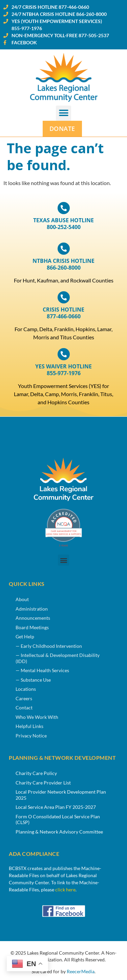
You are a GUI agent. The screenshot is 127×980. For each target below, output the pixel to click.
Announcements (33, 618)
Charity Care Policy (36, 773)
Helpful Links (29, 726)
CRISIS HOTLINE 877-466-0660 (63, 313)
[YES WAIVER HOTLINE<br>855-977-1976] (64, 354)
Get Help (25, 636)
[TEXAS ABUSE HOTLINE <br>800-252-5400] (64, 208)
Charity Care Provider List (43, 783)
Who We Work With (37, 717)
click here (65, 890)
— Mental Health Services (42, 670)
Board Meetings (32, 627)
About (22, 599)
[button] (63, 113)
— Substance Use (33, 680)
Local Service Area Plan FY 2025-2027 (56, 807)
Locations (26, 689)
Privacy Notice (31, 736)
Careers (24, 698)
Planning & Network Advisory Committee (59, 832)
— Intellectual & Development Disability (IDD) (58, 658)
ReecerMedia (81, 972)
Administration (32, 609)
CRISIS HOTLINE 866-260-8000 (63, 264)
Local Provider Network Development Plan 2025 (61, 795)
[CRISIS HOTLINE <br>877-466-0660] (64, 297)
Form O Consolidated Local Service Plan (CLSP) (58, 819)
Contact (24, 708)
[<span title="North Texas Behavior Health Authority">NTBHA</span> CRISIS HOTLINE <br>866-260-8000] (64, 249)
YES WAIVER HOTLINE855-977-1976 (63, 370)
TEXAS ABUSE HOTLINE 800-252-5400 (63, 224)
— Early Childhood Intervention (49, 646)
